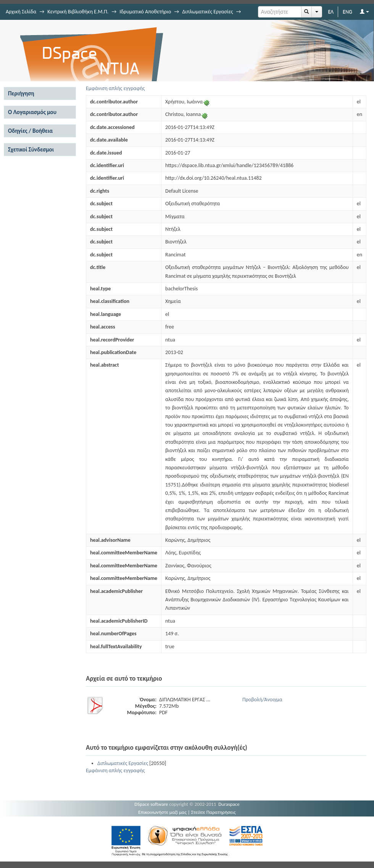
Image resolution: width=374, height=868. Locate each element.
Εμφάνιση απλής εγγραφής (115, 88)
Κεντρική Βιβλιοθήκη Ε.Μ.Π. (78, 12)
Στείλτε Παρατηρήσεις (214, 812)
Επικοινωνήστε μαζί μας (162, 812)
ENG (347, 12)
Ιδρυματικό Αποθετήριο (145, 12)
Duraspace (229, 804)
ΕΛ (331, 12)
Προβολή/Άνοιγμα (262, 700)
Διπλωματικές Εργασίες (207, 12)
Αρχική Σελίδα (21, 12)
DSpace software (151, 804)
